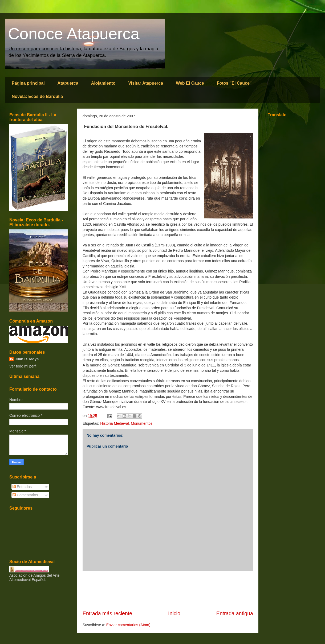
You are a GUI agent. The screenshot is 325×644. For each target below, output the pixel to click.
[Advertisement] (168, 591)
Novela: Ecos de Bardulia (37, 96)
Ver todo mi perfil (23, 366)
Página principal (28, 83)
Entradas (22, 487)
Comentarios (25, 495)
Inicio (174, 613)
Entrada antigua (235, 613)
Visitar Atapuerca (146, 83)
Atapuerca (68, 83)
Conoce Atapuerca (74, 34)
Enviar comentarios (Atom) (128, 625)
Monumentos (142, 423)
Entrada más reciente (107, 613)
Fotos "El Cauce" (234, 83)
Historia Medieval (114, 423)
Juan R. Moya (27, 359)
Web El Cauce (190, 83)
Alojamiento (103, 83)
